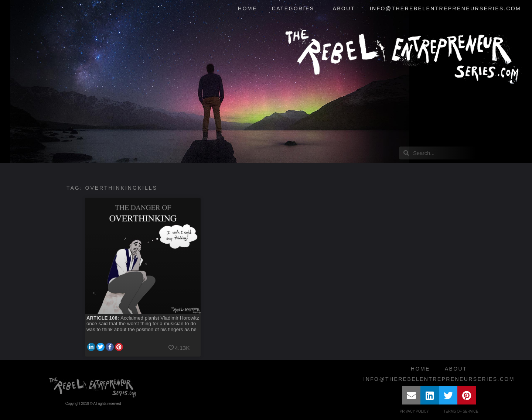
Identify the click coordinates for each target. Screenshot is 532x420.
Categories (295, 9)
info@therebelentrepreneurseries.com (445, 8)
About (344, 8)
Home (248, 8)
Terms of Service (461, 411)
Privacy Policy (414, 411)
